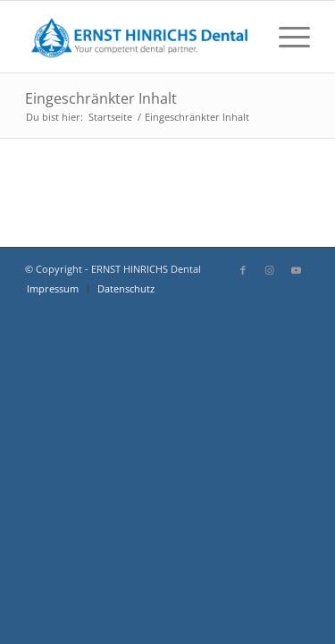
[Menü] (285, 37)
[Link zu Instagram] (270, 270)
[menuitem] (285, 37)
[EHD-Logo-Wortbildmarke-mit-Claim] (139, 37)
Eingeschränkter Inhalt (101, 98)
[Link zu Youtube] (297, 270)
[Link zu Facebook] (243, 270)
